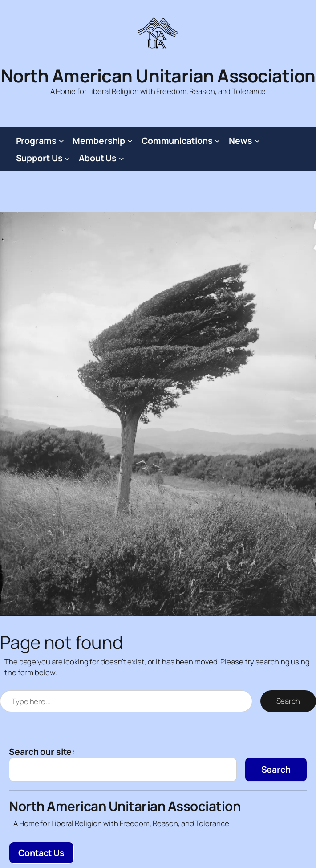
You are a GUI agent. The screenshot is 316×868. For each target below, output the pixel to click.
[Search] (276, 770)
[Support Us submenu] (67, 158)
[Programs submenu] (61, 141)
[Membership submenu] (130, 141)
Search (288, 701)
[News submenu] (257, 141)
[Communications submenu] (217, 141)
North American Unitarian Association (158, 76)
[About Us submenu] (122, 158)
